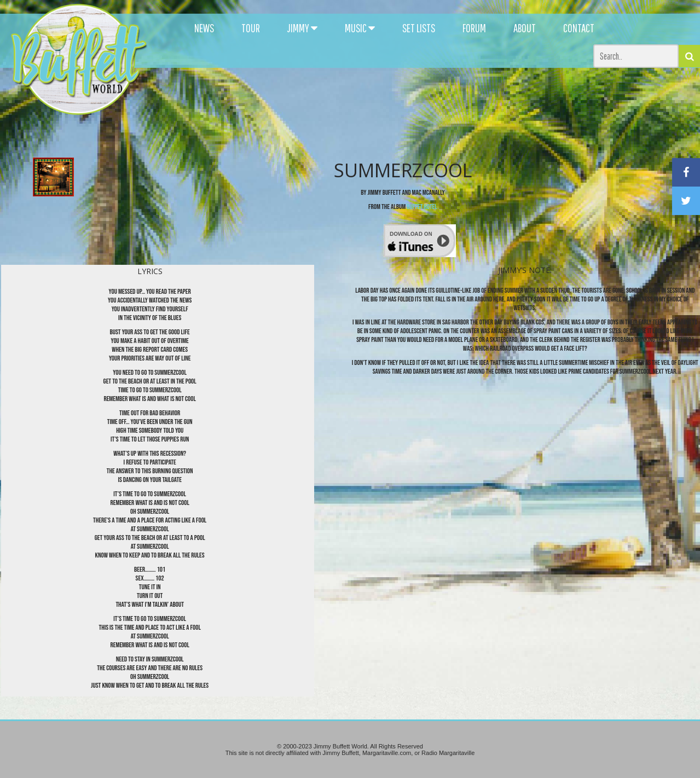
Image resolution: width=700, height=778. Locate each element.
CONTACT (579, 28)
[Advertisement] (428, 98)
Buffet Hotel (422, 207)
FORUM (474, 28)
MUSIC (360, 28)
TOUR (251, 28)
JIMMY (302, 28)
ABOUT (525, 28)
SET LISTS (419, 28)
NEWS (204, 28)
